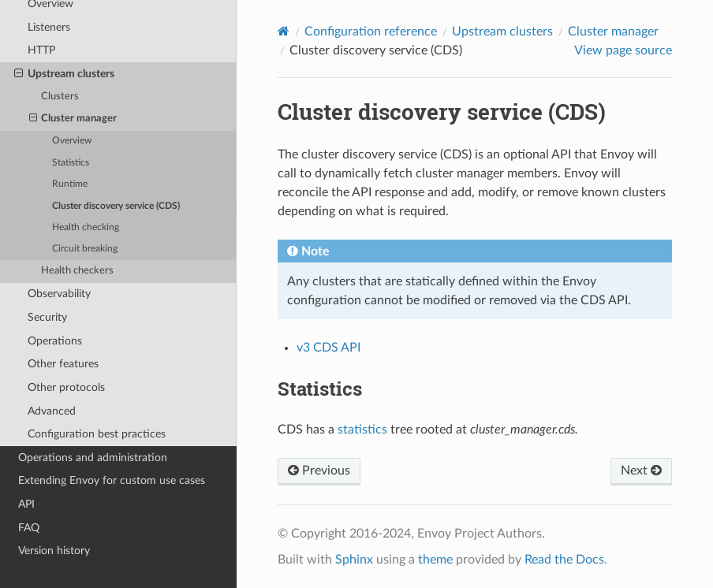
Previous (319, 471)
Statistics (71, 163)
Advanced (52, 411)
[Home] (284, 31)
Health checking (86, 227)
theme (435, 560)
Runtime (70, 184)
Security (47, 317)
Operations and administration (93, 458)
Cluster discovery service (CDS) (116, 206)
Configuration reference (371, 32)
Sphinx (354, 560)
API (26, 504)
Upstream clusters (64, 74)
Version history (54, 551)
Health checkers (77, 271)
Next (641, 471)
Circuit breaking (85, 249)
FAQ (29, 528)
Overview (72, 141)
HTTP (41, 50)
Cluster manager (73, 119)
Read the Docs (564, 560)
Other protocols (66, 387)
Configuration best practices (97, 434)
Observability (59, 294)
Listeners (49, 27)
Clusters (60, 97)
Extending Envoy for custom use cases (112, 480)
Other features (63, 364)
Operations (55, 341)
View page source (623, 50)
